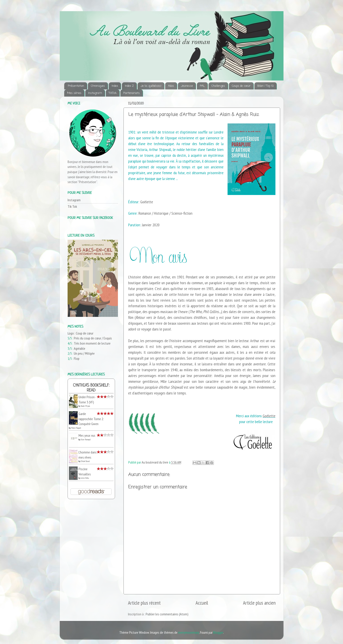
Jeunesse (187, 86)
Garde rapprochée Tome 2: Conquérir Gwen (91, 419)
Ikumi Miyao (85, 406)
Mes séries (74, 93)
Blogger (218, 632)
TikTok (113, 93)
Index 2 (129, 86)
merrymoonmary (189, 632)
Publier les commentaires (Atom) (167, 614)
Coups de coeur (241, 86)
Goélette (269, 416)
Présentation (76, 86)
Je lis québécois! (151, 86)
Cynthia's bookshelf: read (91, 388)
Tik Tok (72, 206)
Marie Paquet (76, 428)
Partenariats (132, 93)
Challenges (218, 86)
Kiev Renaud (86, 440)
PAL (202, 86)
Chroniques (98, 86)
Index (115, 86)
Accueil (202, 603)
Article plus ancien (259, 603)
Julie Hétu (85, 478)
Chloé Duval (85, 461)
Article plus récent (144, 603)
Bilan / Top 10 (265, 86)
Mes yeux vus (87, 435)
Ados (171, 86)
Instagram (95, 93)
